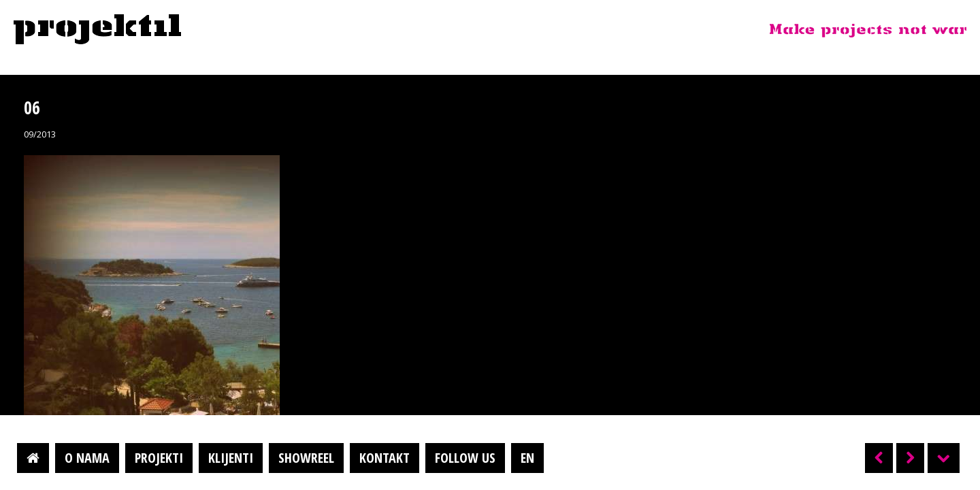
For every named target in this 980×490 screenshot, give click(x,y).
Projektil (97, 30)
